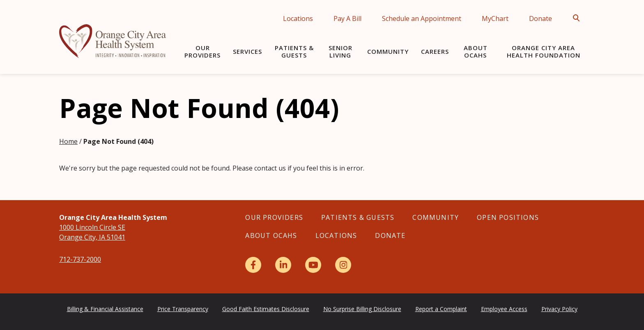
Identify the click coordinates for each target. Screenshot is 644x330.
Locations (298, 18)
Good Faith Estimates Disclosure (266, 309)
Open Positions (508, 217)
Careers (435, 51)
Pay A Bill (347, 18)
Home (68, 141)
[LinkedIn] (283, 265)
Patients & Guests (294, 51)
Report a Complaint (441, 309)
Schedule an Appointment (422, 18)
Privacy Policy (559, 309)
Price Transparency (183, 309)
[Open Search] (579, 18)
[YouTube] (313, 265)
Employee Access (504, 309)
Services (247, 51)
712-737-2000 (80, 259)
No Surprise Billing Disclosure (362, 309)
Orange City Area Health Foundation (544, 51)
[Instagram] (343, 265)
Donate (540, 18)
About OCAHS (476, 51)
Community (388, 51)
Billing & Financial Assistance (105, 309)
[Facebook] (253, 265)
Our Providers (202, 51)
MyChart (495, 18)
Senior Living (340, 51)
